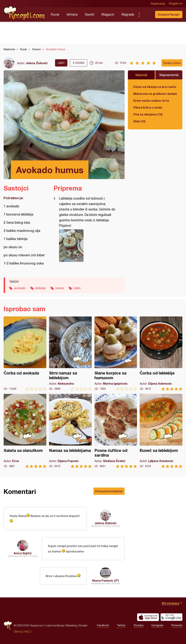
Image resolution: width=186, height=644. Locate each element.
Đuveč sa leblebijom (161, 431)
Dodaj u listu (172, 63)
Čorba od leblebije (161, 354)
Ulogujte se (176, 4)
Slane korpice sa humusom (116, 354)
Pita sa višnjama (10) (148, 114)
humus (60, 288)
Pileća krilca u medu (148, 107)
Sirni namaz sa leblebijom (70, 354)
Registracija (158, 4)
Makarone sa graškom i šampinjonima (155, 94)
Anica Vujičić (23, 553)
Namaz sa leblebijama (70, 431)
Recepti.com (25, 13)
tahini (77, 288)
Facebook (103, 626)
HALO (28, 631)
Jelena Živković (37, 63)
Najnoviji (141, 75)
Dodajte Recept (169, 14)
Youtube (139, 626)
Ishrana (72, 14)
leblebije (41, 288)
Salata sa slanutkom (25, 431)
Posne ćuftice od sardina (116, 431)
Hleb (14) (139, 121)
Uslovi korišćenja (55, 625)
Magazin (108, 14)
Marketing (71, 625)
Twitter (121, 626)
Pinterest (177, 626)
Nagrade (128, 14)
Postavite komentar (109, 491)
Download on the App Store (148, 617)
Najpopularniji (169, 75)
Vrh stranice (170, 603)
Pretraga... (146, 15)
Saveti (90, 14)
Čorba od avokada (25, 354)
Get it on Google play (171, 617)
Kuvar (55, 14)
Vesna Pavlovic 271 (106, 580)
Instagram (157, 626)
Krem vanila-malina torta (151, 101)
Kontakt (83, 625)
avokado (20, 288)
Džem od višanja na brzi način (155, 87)
